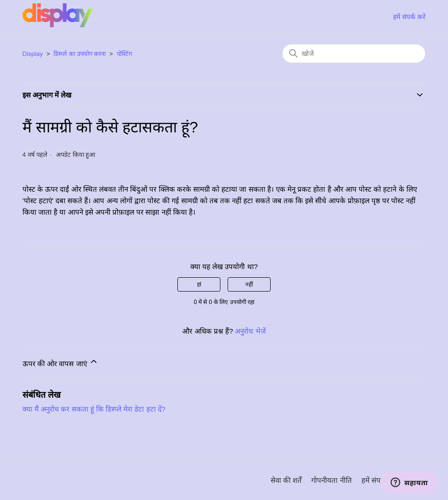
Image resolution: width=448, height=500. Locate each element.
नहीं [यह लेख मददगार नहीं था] (249, 284)
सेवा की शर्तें (286, 480)
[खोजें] (354, 54)
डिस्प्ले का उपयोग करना (80, 54)
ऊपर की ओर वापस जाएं (60, 362)
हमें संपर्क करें (409, 17)
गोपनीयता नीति (331, 480)
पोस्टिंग (124, 54)
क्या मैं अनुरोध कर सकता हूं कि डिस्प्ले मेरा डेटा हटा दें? (94, 409)
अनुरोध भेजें (250, 331)
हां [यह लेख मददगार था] (199, 284)
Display (33, 54)
